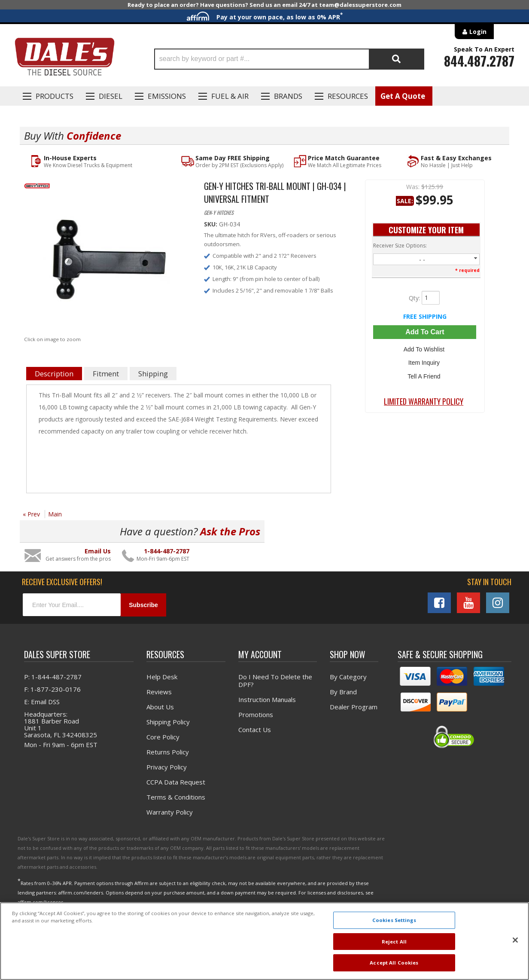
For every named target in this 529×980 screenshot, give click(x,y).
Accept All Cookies (394, 963)
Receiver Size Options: (400, 246)
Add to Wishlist (425, 348)
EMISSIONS (167, 96)
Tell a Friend (425, 373)
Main (55, 514)
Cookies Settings (394, 920)
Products (55, 96)
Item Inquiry (425, 361)
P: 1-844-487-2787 (53, 677)
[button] (289, 59)
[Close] (515, 940)
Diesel (111, 96)
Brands (288, 96)
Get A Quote (403, 96)
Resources (348, 96)
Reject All (394, 942)
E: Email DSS (42, 702)
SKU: (211, 224)
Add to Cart (425, 332)
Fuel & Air (230, 96)
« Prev (31, 514)
